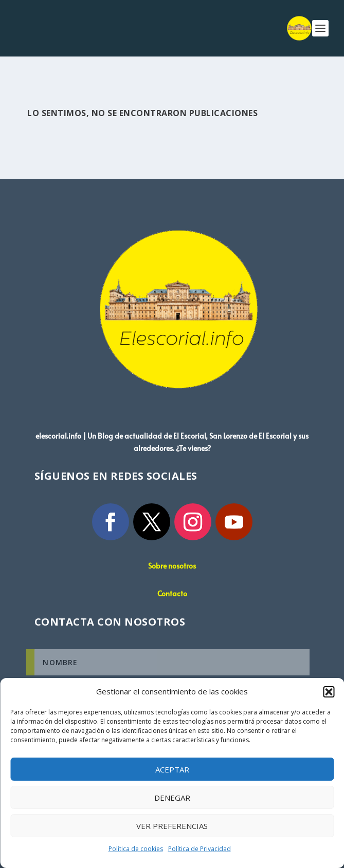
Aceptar (172, 769)
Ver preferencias (172, 826)
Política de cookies (136, 849)
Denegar (172, 798)
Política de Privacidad (200, 849)
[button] (329, 692)
